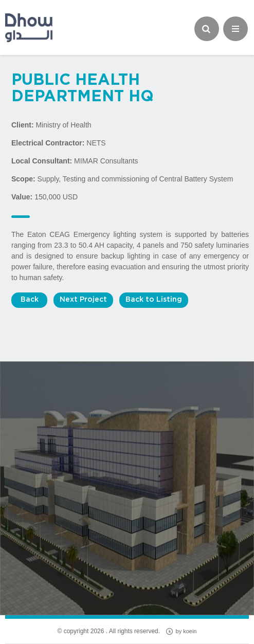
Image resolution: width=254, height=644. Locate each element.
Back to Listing (154, 300)
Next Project (83, 300)
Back (30, 300)
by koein (181, 631)
